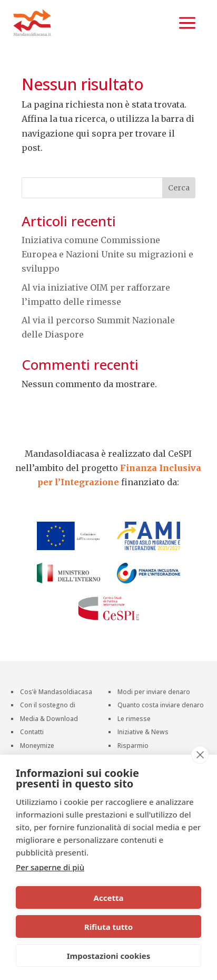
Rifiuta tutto (108, 927)
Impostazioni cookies (109, 956)
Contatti (32, 733)
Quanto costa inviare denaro (161, 706)
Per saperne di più (50, 867)
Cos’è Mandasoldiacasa (56, 693)
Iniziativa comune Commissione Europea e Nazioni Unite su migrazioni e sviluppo (107, 254)
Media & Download (49, 720)
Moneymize (37, 747)
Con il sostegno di (48, 706)
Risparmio (133, 747)
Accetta (109, 898)
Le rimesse (134, 720)
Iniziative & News (143, 733)
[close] (200, 755)
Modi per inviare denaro (154, 693)
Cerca (179, 188)
